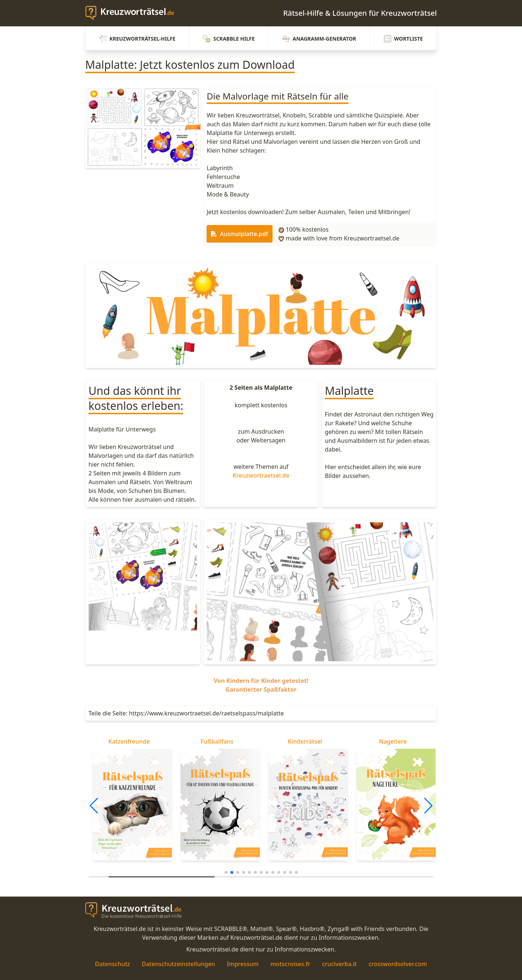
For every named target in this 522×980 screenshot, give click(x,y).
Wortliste (403, 39)
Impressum (243, 964)
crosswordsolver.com (398, 964)
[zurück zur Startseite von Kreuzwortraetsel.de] (133, 13)
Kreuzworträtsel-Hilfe (137, 39)
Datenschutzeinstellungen (178, 964)
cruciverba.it (339, 964)
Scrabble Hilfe (229, 39)
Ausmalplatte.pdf (240, 234)
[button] (94, 806)
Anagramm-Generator (319, 39)
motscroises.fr (290, 964)
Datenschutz (112, 964)
